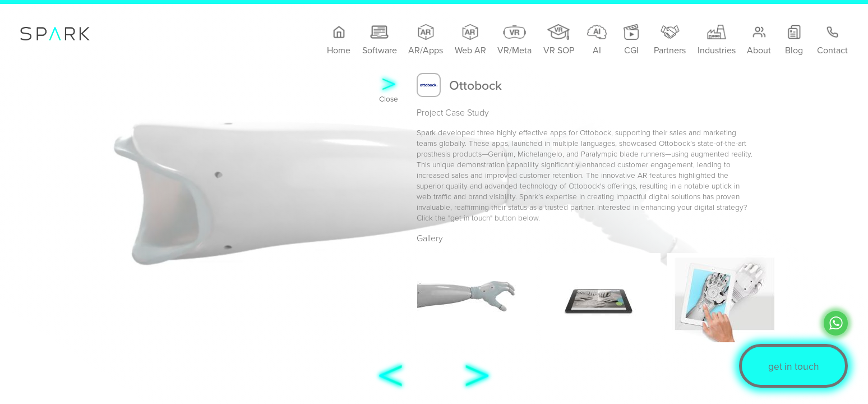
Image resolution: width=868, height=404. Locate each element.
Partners (670, 40)
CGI (631, 40)
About (759, 40)
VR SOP (559, 40)
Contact (832, 40)
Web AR (470, 40)
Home (339, 40)
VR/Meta (514, 40)
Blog (794, 40)
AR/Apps (426, 40)
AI (597, 40)
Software (380, 40)
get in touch (794, 366)
